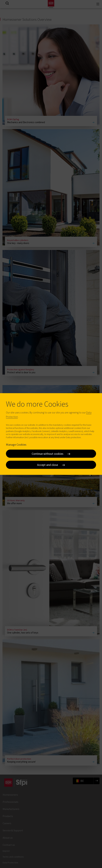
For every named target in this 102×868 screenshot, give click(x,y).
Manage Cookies (16, 444)
